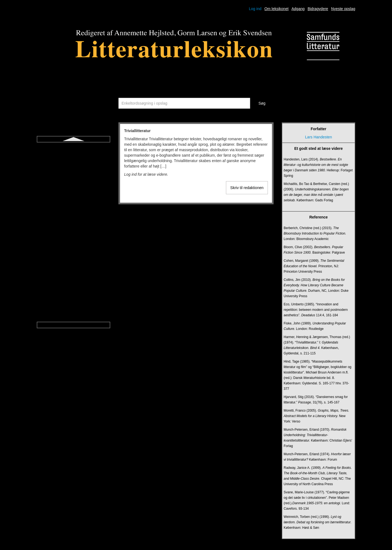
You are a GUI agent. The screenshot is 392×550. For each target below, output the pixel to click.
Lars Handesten (319, 137)
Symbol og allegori (73, 169)
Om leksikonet (276, 9)
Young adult (73, 297)
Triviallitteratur (73, 218)
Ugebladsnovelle (73, 238)
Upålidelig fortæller (74, 258)
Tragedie (74, 199)
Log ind (255, 9)
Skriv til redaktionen (247, 188)
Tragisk (73, 209)
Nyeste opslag (343, 9)
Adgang (298, 9)
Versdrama (73, 277)
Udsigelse (73, 228)
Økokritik (73, 317)
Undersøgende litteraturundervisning (73, 248)
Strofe (73, 160)
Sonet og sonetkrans (73, 150)
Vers (73, 268)
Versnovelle (73, 287)
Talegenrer (73, 179)
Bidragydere (318, 9)
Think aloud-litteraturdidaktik (73, 189)
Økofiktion (73, 307)
